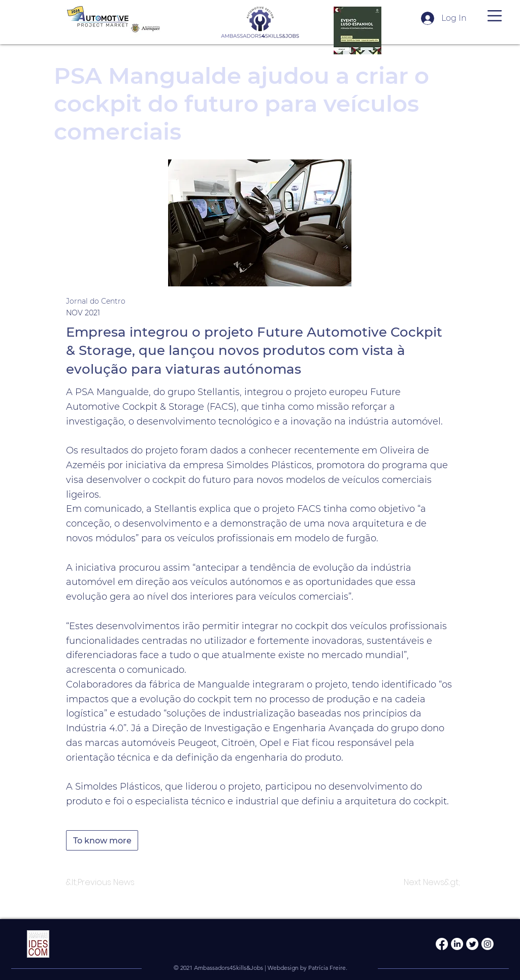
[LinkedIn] (457, 944)
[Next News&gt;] (432, 883)
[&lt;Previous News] (100, 883)
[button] (495, 16)
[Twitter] (472, 944)
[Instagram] (487, 944)
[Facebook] (442, 944)
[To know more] (102, 840)
